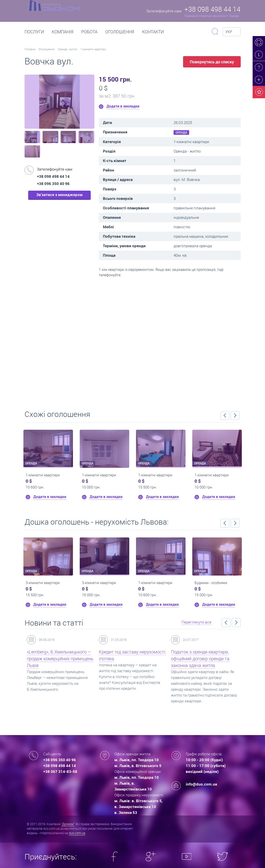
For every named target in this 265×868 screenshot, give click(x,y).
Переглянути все (196, 622)
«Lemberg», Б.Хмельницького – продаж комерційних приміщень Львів (60, 659)
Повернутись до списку (212, 62)
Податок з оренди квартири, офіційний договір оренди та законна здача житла (200, 659)
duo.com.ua (77, 833)
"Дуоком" (68, 824)
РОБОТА (89, 32)
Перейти (133, 342)
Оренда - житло (68, 49)
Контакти (153, 32)
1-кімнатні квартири (93, 49)
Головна (30, 49)
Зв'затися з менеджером (59, 195)
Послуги (34, 32)
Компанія (63, 32)
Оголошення (120, 32)
